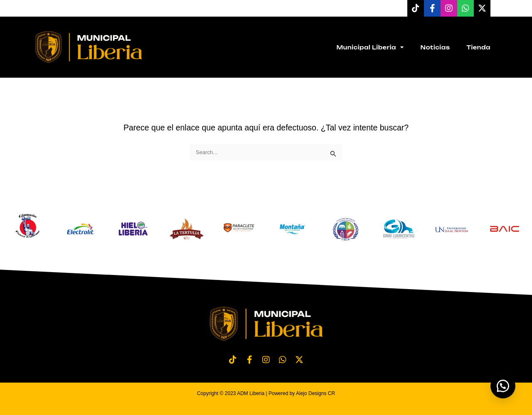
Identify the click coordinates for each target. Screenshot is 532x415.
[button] (503, 386)
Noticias (435, 47)
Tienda (478, 47)
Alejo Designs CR (315, 393)
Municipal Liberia (370, 47)
